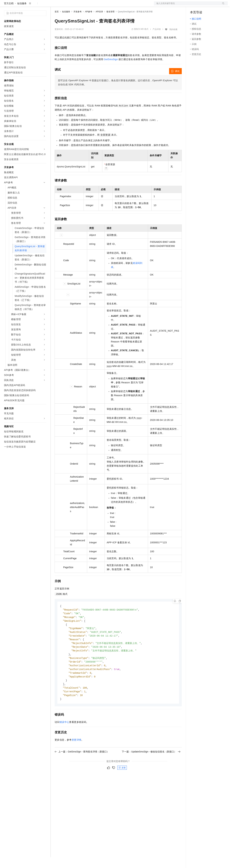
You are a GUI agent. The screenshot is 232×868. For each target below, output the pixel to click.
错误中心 (64, 737)
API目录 (99, 22)
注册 (210, 5)
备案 (194, 5)
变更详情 (77, 755)
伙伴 (91, 5)
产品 (44, 5)
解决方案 (54, 5)
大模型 (35, 5)
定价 (73, 5)
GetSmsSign (111, 70)
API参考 (89, 22)
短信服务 (22, 14)
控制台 (202, 5)
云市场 (82, 5)
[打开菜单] (5, 5)
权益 (65, 5)
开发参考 (78, 22)
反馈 (122, 783)
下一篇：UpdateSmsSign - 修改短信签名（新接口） (151, 767)
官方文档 (9, 14)
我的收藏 (173, 40)
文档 (187, 5)
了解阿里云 (111, 5)
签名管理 (110, 22)
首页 (57, 22)
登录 (222, 5)
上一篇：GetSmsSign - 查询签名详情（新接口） (82, 767)
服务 (99, 5)
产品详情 (157, 40)
